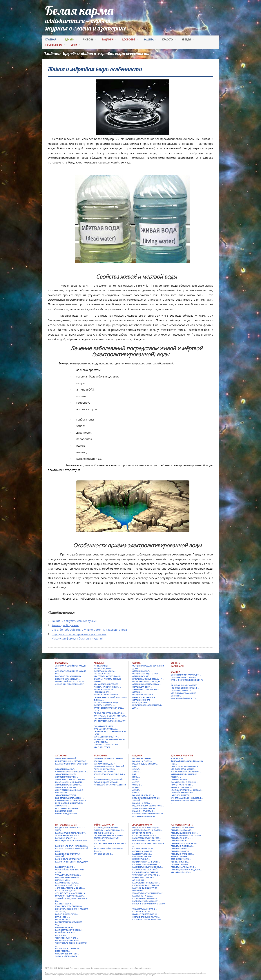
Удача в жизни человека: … (68, 835)
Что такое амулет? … (103, 674)
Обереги (175, 672)
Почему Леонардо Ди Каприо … (109, 713)
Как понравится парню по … (146, 899)
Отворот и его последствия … (147, 841)
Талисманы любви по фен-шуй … (110, 766)
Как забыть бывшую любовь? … (147, 867)
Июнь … (136, 777)
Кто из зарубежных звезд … (107, 703)
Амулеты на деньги (103, 669)
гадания (109, 40)
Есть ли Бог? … (178, 758)
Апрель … (137, 772)
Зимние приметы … (180, 856)
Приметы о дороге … (181, 851)
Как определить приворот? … (146, 838)
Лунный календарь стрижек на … (71, 893)
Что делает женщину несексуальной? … (142, 858)
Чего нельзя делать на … (67, 814)
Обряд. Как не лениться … (145, 697)
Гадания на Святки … (142, 803)
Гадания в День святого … (145, 764)
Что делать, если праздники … (70, 906)
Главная (52, 40)
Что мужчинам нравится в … (146, 875)
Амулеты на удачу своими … (107, 687)
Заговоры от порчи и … (67, 777)
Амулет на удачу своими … (107, 695)
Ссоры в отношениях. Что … (146, 917)
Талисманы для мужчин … (107, 782)
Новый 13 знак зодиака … (67, 679)
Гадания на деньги (141, 758)
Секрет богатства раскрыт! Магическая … (106, 839)
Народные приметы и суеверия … (187, 835)
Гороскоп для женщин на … (69, 676)
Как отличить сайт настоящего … (71, 846)
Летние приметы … (180, 862)
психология (55, 45)
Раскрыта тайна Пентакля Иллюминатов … (67, 879)
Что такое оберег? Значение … (185, 688)
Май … (135, 774)
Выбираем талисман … (105, 772)
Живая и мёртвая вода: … (67, 956)
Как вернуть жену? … (142, 854)
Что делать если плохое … (68, 875)
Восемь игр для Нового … (68, 940)
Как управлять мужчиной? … (146, 870)
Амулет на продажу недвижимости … (103, 691)
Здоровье (70, 53)
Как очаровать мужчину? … (145, 864)
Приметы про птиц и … (182, 838)
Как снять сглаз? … (103, 747)
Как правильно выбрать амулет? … (110, 716)
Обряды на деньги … (142, 671)
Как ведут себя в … (64, 904)
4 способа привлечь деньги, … (70, 888)
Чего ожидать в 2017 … (66, 927)
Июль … (136, 780)
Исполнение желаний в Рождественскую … (67, 810)
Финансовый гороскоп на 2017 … (71, 682)
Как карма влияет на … (66, 838)
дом (75, 45)
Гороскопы (62, 663)
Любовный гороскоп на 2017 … (70, 684)
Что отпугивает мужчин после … (148, 893)
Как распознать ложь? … (67, 883)
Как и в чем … (62, 935)
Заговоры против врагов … (68, 785)
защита (150, 40)
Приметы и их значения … (183, 828)
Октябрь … (137, 785)
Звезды (188, 40)
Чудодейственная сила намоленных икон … (182, 794)
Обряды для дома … (142, 687)
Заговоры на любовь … (67, 774)
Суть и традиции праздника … (185, 766)
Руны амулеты (101, 666)
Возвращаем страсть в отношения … (143, 879)
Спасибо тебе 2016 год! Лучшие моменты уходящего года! (90, 629)
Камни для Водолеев (65, 625)
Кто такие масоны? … (104, 833)
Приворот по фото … (143, 833)
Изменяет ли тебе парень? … (146, 914)
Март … (136, 766)
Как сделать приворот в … (145, 835)
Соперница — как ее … (143, 851)
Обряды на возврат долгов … (146, 684)
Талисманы (100, 756)
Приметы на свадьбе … (182, 830)
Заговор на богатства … (67, 787)
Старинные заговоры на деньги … (71, 772)
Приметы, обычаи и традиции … (186, 870)
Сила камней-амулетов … (106, 718)
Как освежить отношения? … (146, 883)
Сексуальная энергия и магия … (109, 835)
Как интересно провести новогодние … (67, 950)
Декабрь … (137, 790)
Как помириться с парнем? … (146, 885)
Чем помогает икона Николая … (187, 790)
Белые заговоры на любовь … (70, 782)
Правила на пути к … (181, 780)
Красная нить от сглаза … (106, 729)
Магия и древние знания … (107, 828)
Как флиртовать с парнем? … (146, 872)
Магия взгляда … (63, 920)
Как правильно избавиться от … (71, 833)
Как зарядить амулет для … (107, 684)
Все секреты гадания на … (145, 816)
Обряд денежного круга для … (147, 682)
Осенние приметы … (181, 864)
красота (169, 40)
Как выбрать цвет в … (65, 867)
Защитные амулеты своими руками (74, 621)
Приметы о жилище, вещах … (185, 843)
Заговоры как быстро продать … (71, 780)
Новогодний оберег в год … (185, 698)
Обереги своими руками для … (186, 675)
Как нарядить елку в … (182, 872)
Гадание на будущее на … (144, 795)
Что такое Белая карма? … (183, 769)
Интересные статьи (66, 825)
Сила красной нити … (104, 726)
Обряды (137, 663)
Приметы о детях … (180, 841)
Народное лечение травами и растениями (79, 634)
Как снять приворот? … (143, 849)
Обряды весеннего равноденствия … (141, 701)
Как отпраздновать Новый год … (187, 798)
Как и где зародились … (67, 891)
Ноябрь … (137, 787)
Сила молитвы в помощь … (184, 782)
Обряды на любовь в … (144, 695)
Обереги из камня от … (182, 691)
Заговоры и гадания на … (145, 808)
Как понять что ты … (142, 912)
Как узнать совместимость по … (148, 920)
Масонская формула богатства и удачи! (77, 638)
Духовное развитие (182, 756)
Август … (136, 782)
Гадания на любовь (142, 761)
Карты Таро (177, 666)
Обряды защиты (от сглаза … (146, 674)
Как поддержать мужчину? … (146, 901)
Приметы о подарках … (182, 846)
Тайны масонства (104, 825)
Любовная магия (142, 825)
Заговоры (61, 756)
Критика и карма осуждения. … (186, 772)
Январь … (137, 793)
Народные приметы (182, 825)
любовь (89, 40)
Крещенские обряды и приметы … (148, 814)
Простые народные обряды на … (148, 679)
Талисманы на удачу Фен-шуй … (109, 780)
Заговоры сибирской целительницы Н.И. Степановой (71, 760)
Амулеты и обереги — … (105, 705)
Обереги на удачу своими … (184, 677)
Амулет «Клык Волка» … (105, 671)
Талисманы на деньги (104, 764)
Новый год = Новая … (66, 933)
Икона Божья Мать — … (182, 787)
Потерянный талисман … (106, 769)
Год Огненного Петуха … (67, 914)
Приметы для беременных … (184, 833)
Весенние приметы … (181, 859)
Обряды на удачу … (141, 676)
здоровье (130, 40)
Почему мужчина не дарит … (146, 862)
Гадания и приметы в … (144, 811)
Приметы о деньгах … (181, 849)
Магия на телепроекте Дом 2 (146, 828)
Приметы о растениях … (182, 854)
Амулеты (99, 663)
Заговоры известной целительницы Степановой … (70, 797)
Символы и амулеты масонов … (110, 830)
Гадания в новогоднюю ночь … (148, 806)
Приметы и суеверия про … (107, 745)
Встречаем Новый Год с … (68, 885)
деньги (71, 40)
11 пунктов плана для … (67, 938)
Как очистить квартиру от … (69, 859)
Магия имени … (63, 917)
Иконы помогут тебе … (182, 785)
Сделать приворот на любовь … (148, 830)
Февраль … (137, 769)
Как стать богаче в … (103, 854)
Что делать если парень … (145, 909)
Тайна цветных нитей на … (106, 737)
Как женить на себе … (142, 896)
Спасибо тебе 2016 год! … (67, 954)
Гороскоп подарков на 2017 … (70, 896)
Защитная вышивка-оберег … (185, 685)
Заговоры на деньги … (66, 769)
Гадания (137, 756)
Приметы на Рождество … (183, 867)
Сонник (175, 663)
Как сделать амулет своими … (108, 676)
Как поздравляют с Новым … (69, 930)
